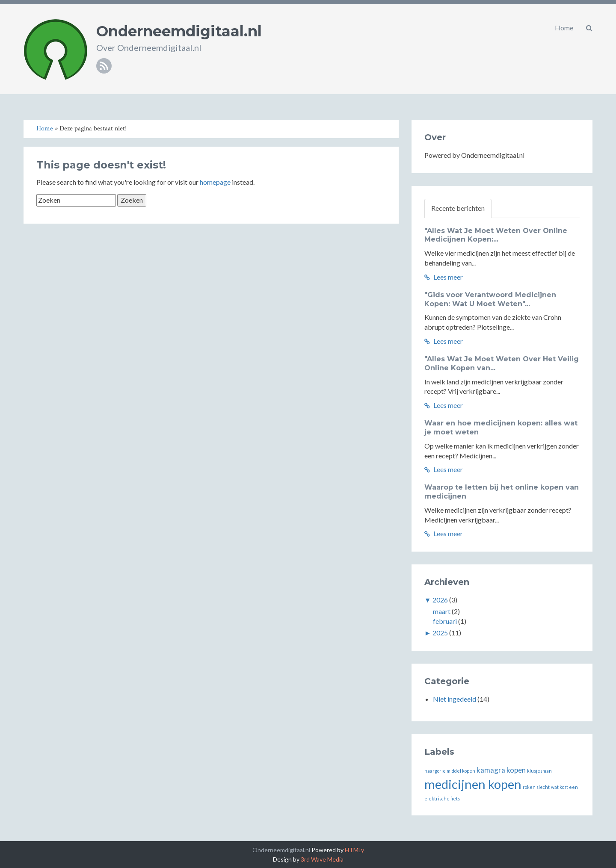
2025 (440, 633)
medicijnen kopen (473, 784)
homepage (215, 182)
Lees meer (444, 277)
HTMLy (354, 850)
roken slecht (536, 787)
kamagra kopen (501, 770)
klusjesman (539, 771)
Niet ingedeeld (455, 699)
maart (442, 611)
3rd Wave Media (322, 859)
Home (564, 28)
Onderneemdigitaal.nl (179, 31)
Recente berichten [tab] (458, 208)
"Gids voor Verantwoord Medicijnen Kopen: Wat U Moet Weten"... (490, 299)
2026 (440, 600)
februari (445, 621)
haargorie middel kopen (450, 771)
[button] (589, 28)
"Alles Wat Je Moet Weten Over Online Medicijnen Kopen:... (496, 235)
